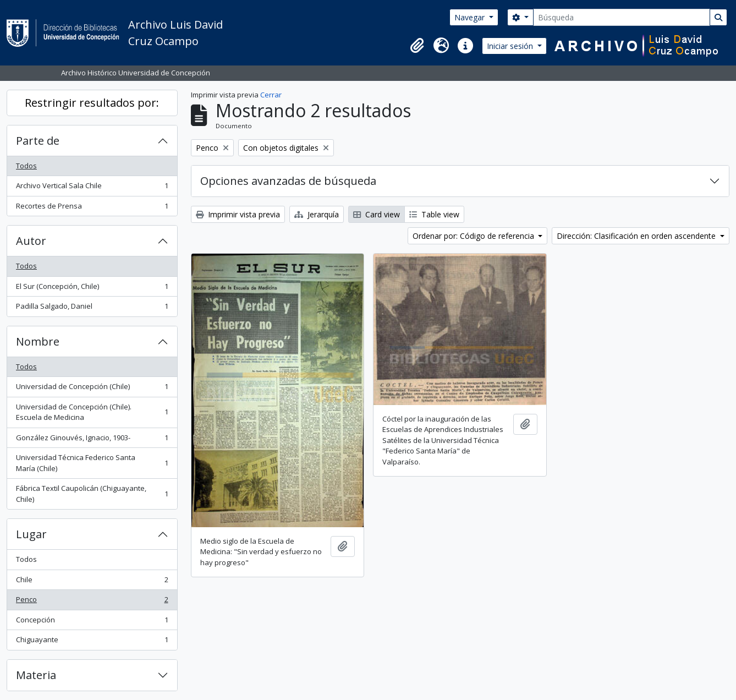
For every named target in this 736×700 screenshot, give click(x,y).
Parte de (38, 141)
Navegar (471, 17)
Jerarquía (317, 214)
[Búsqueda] (622, 17)
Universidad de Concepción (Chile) (92, 389)
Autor (31, 241)
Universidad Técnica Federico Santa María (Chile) (92, 463)
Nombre (38, 341)
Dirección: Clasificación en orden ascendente (637, 236)
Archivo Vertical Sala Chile (92, 188)
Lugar (31, 534)
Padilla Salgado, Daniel (92, 308)
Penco (92, 602)
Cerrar (271, 95)
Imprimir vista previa (238, 214)
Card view (377, 214)
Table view (434, 214)
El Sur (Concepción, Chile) (92, 289)
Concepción (92, 622)
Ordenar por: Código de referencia (474, 236)
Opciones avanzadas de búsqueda (288, 181)
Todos (26, 166)
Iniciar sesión (511, 46)
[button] (417, 46)
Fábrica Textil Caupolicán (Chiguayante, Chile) (92, 494)
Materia (36, 675)
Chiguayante (92, 642)
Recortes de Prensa (92, 208)
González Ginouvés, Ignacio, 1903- (92, 440)
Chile (92, 582)
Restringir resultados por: (92, 103)
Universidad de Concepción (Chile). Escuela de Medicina (92, 412)
